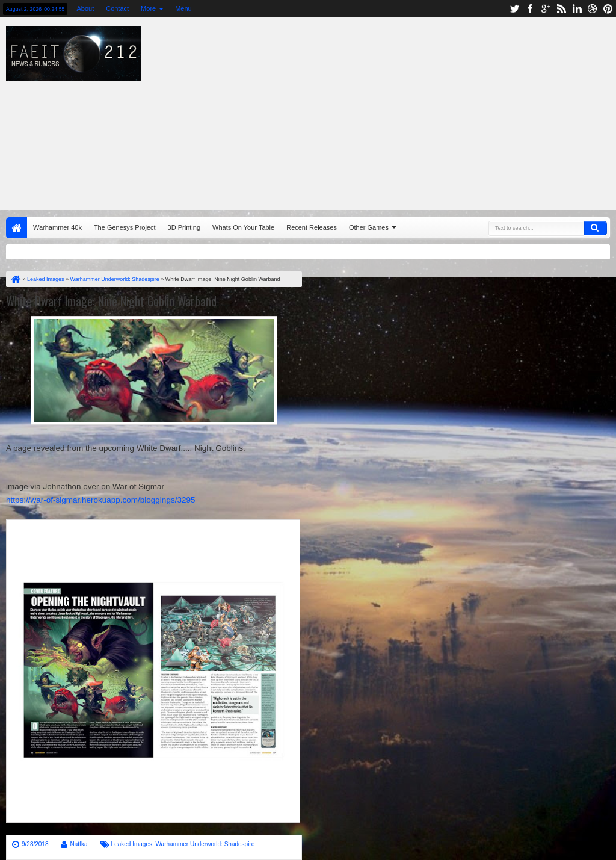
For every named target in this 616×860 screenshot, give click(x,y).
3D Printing (184, 227)
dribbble (593, 9)
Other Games (369, 227)
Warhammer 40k (57, 227)
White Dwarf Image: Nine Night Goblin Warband (111, 301)
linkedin (577, 9)
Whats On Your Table (243, 227)
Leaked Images (132, 844)
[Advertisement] (394, 111)
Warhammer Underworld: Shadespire (205, 844)
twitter (514, 9)
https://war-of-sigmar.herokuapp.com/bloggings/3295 (100, 500)
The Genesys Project (125, 227)
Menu (183, 8)
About (85, 8)
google (546, 9)
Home (17, 228)
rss (561, 9)
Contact (117, 8)
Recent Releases (312, 227)
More (148, 8)
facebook (530, 9)
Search (596, 228)
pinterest (608, 9)
